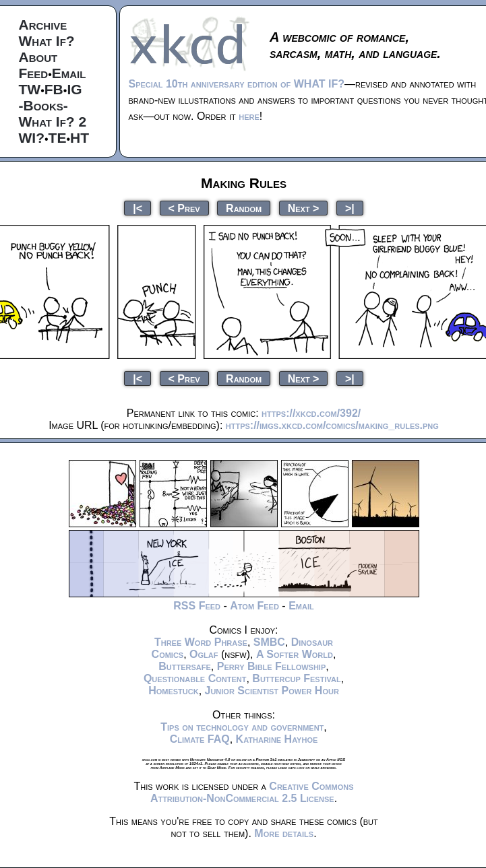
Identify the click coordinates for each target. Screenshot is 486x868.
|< (138, 208)
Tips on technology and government (242, 727)
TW (30, 89)
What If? (47, 41)
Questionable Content (195, 678)
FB (54, 89)
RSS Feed (197, 606)
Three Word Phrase (201, 642)
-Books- (43, 105)
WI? (32, 138)
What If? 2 (53, 122)
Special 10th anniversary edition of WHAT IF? (237, 84)
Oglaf (204, 654)
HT (80, 138)
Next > (304, 208)
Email (69, 73)
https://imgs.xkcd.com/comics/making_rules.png (332, 425)
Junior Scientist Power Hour (272, 691)
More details (284, 833)
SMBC (269, 642)
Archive (43, 25)
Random (244, 208)
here (249, 116)
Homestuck (174, 691)
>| (350, 208)
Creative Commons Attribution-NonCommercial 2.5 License (252, 792)
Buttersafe (185, 666)
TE (58, 138)
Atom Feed (254, 606)
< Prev (184, 208)
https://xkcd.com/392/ (311, 413)
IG (74, 89)
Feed (34, 73)
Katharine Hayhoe (277, 739)
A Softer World (295, 654)
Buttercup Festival (296, 678)
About (38, 57)
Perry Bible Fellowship (272, 666)
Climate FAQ (200, 739)
